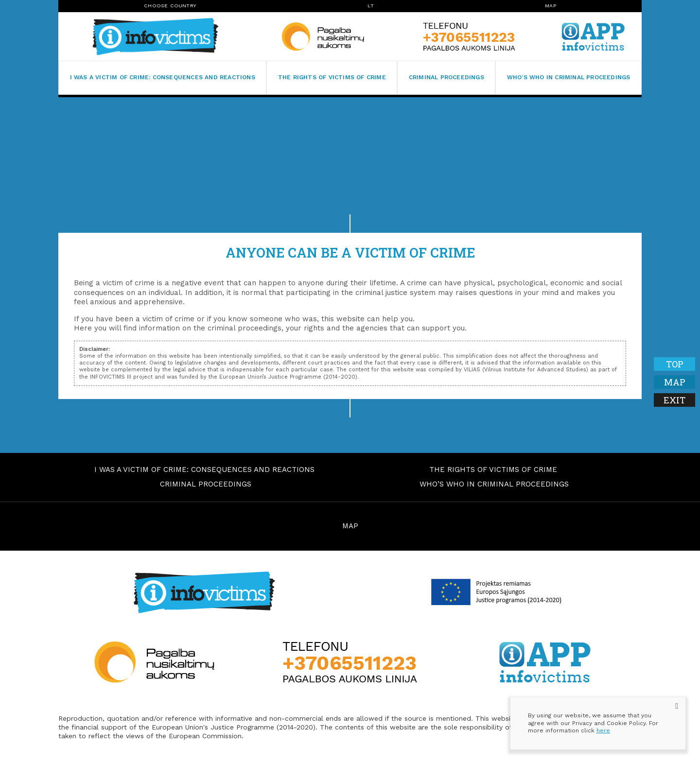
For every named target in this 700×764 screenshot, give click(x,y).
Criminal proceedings (446, 77)
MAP (350, 526)
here (603, 730)
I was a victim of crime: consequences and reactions (163, 77)
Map (551, 6)
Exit (674, 400)
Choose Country (170, 6)
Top (675, 364)
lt (370, 6)
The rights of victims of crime (332, 77)
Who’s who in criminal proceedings (569, 77)
